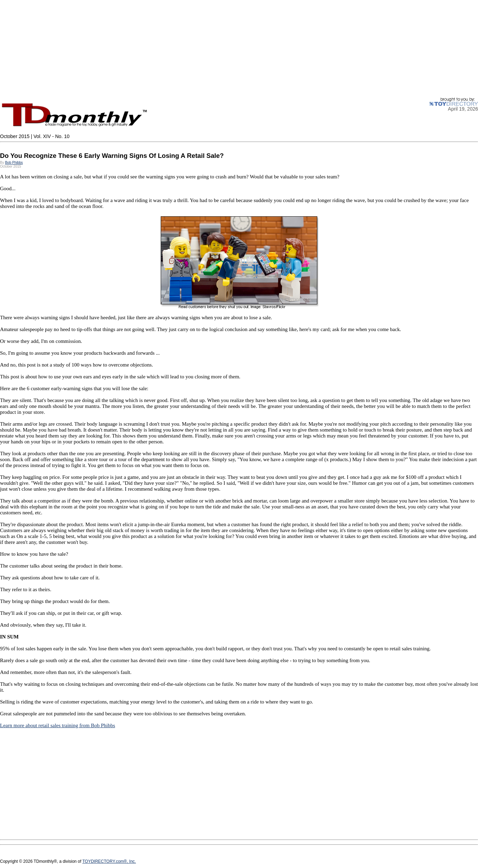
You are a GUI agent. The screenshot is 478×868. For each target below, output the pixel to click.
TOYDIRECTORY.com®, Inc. (109, 861)
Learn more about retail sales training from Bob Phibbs (58, 725)
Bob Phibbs (14, 163)
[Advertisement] (209, 49)
